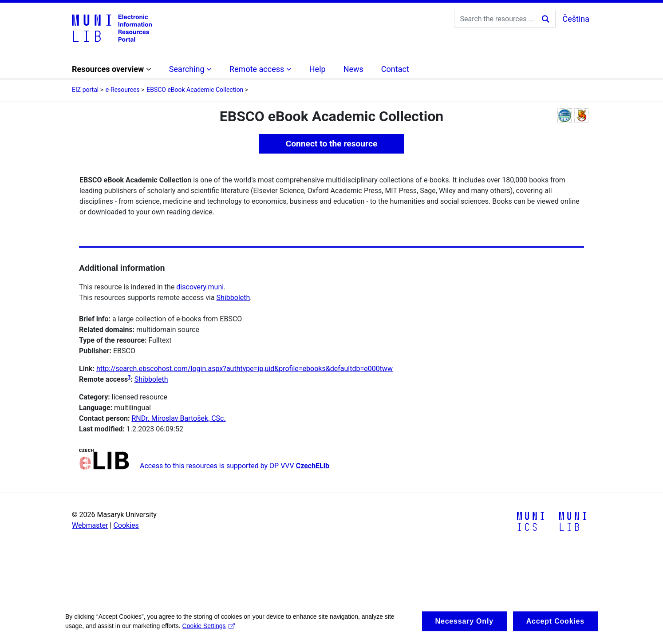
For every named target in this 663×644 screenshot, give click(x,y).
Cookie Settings (209, 631)
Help (318, 69)
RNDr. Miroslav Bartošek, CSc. (178, 418)
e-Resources (123, 90)
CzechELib (313, 466)
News (353, 69)
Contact (395, 69)
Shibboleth (233, 298)
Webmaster (90, 525)
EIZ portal (85, 90)
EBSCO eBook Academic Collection (195, 90)
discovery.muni (200, 287)
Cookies (126, 525)
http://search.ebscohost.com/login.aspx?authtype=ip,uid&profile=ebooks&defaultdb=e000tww (245, 369)
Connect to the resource (332, 144)
